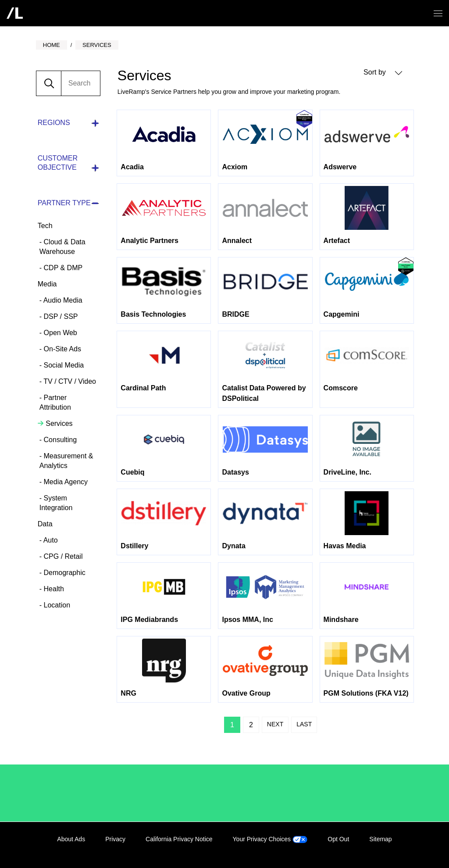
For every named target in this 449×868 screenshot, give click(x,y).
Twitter (388, 849)
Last (304, 724)
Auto (50, 540)
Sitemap (380, 839)
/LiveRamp (67, 793)
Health (53, 589)
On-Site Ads (61, 349)
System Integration (56, 503)
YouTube (406, 849)
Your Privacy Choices (270, 839)
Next (275, 724)
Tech (45, 226)
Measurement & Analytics (66, 461)
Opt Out (338, 839)
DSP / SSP (60, 316)
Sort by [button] (383, 73)
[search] (81, 83)
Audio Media (62, 300)
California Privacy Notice (179, 839)
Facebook (370, 849)
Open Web (59, 333)
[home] (15, 13)
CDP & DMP (62, 268)
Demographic (64, 573)
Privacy (115, 839)
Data (45, 524)
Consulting (59, 440)
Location (56, 605)
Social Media (63, 365)
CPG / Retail (62, 556)
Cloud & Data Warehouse (62, 247)
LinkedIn (352, 849)
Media (47, 284)
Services (58, 423)
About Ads (71, 839)
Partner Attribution (55, 402)
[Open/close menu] (438, 13)
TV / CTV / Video (69, 381)
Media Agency (65, 482)
